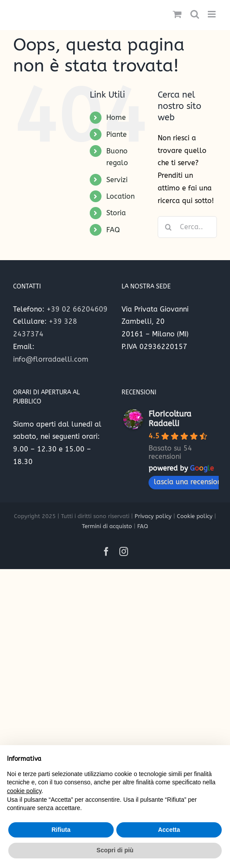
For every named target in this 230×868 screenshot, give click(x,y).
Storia (116, 213)
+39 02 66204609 (77, 309)
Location (120, 196)
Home (116, 117)
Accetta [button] (169, 830)
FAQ (113, 230)
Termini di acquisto (107, 526)
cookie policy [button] (24, 791)
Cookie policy (195, 516)
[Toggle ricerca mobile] (195, 14)
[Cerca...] (187, 227)
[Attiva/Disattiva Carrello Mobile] (177, 14)
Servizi (117, 180)
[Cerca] (169, 227)
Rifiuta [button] (61, 830)
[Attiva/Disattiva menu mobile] (212, 14)
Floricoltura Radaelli (170, 419)
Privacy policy (153, 516)
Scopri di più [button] (115, 850)
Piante (117, 134)
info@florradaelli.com (51, 359)
